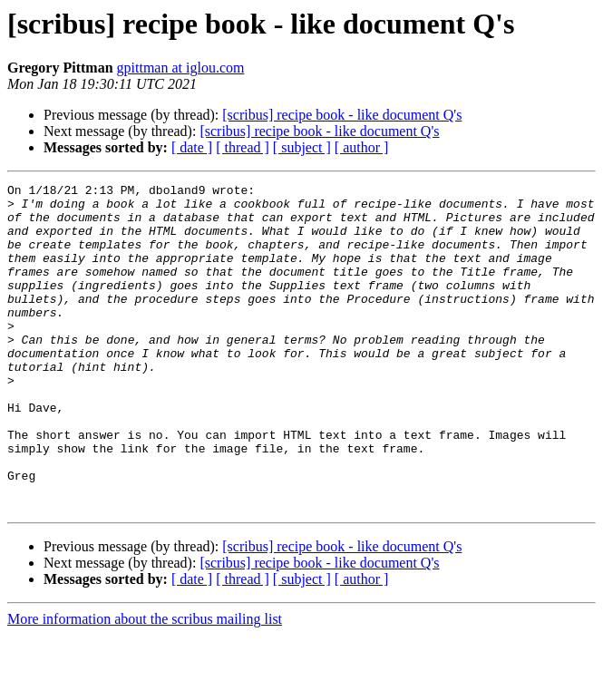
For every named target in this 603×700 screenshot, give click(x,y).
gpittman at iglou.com (181, 68)
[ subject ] (302, 147)
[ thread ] (243, 147)
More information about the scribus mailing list (145, 684)
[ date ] (192, 147)
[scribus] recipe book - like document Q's (342, 115)
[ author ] (362, 147)
